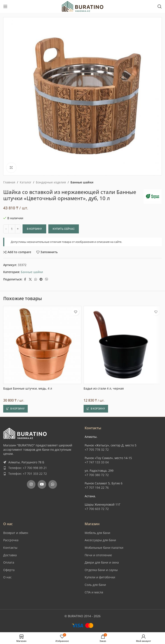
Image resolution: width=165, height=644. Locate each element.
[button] (15, 409)
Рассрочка (11, 540)
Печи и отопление (98, 555)
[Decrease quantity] (6, 229)
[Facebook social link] (25, 279)
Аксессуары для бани (100, 540)
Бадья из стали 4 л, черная (104, 388)
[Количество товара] (12, 229)
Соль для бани (95, 585)
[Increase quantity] (18, 229)
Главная (9, 182)
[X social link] (30, 279)
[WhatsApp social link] (36, 279)
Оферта (9, 570)
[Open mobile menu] (5, 6)
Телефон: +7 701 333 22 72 (28, 474)
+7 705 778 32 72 (97, 450)
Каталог (26, 182)
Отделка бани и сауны (101, 570)
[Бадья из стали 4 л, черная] (123, 345)
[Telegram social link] (41, 279)
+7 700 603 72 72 (97, 509)
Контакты (10, 548)
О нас (7, 577)
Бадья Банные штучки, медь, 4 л (28, 388)
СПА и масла (94, 592)
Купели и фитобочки (100, 577)
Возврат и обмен (16, 533)
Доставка (10, 555)
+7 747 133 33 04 (97, 462)
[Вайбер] (47, 279)
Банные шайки (82, 182)
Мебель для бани (97, 533)
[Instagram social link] (31, 484)
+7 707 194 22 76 (97, 488)
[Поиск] (160, 6)
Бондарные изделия (51, 182)
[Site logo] (82, 6)
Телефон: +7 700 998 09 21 (28, 468)
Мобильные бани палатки (104, 548)
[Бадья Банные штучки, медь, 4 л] (42, 345)
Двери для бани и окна (102, 562)
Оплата (9, 562)
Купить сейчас (64, 229)
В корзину (34, 229)
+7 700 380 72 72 (97, 475)
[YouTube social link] (42, 484)
